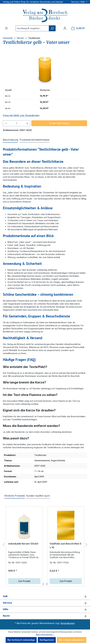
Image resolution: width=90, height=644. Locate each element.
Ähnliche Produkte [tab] (15, 496)
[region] (45, 69)
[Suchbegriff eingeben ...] (32, 28)
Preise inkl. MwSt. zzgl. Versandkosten (21, 115)
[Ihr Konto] (65, 28)
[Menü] (6, 28)
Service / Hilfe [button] (78, 2)
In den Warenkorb (59, 123)
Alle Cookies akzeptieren (72, 640)
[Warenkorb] (78, 28)
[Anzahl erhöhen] (27, 123)
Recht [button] (45, 616)
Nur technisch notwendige (21, 640)
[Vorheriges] (4, 545)
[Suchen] (52, 28)
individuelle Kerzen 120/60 (23, 544)
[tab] (10, 140)
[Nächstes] (86, 545)
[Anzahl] (17, 123)
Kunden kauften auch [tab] (38, 496)
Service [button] (45, 603)
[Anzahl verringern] (6, 123)
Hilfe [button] (45, 610)
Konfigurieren (47, 640)
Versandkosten (67, 623)
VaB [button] (45, 597)
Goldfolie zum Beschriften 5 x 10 (66, 546)
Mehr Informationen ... (45, 635)
